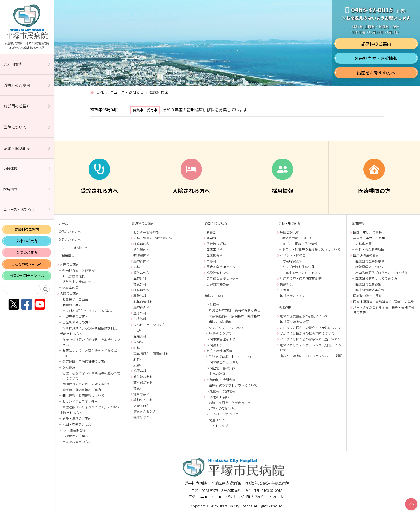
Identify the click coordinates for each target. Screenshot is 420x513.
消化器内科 (141, 249)
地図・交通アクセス (77, 424)
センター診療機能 (146, 232)
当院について (15, 127)
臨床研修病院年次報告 (372, 290)
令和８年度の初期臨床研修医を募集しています (205, 110)
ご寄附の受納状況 (222, 408)
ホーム (63, 223)
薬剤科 (211, 238)
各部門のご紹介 (17, 106)
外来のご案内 (27, 241)
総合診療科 (141, 394)
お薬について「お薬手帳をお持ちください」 (91, 353)
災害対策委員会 (218, 284)
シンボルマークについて (227, 327)
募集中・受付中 (145, 110)
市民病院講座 (292, 261)
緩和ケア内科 (143, 400)
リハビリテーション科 (149, 325)
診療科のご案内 (17, 85)
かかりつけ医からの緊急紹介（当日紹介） (310, 339)
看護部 (211, 232)
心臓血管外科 (143, 302)
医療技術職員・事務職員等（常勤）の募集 (384, 302)
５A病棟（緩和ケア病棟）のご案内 (87, 311)
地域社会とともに (293, 296)
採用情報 (10, 189)
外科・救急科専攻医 (370, 249)
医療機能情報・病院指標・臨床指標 (235, 316)
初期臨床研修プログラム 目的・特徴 (382, 273)
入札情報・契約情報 (221, 391)
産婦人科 (140, 336)
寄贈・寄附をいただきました (230, 402)
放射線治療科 (143, 382)
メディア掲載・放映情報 (300, 244)
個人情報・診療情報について (83, 395)
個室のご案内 (72, 305)
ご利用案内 (13, 64)
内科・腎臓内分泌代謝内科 (153, 238)
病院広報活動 (290, 232)
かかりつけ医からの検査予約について (307, 333)
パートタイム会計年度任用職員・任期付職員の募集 (384, 310)
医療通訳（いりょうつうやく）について (91, 407)
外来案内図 (70, 288)
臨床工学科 (215, 249)
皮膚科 (138, 365)
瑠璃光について (220, 333)
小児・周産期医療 (73, 430)
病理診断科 (141, 405)
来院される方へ (71, 413)
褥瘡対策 (286, 284)
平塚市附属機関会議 (221, 379)
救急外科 (140, 284)
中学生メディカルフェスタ (301, 273)
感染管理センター (219, 273)
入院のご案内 (27, 252)
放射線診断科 (143, 377)
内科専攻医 (363, 244)
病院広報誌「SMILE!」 (298, 238)
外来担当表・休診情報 (376, 58)
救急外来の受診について (80, 282)
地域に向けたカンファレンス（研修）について (310, 347)
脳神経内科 (141, 261)
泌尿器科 (140, 371)
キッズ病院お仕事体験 (298, 267)
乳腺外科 (140, 296)
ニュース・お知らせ (19, 209)
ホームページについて (223, 414)
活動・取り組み (17, 148)
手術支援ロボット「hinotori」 (231, 356)
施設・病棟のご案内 (77, 418)
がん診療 (69, 367)
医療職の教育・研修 (367, 296)
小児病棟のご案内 (75, 316)
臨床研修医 (141, 417)
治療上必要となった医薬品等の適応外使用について (91, 375)
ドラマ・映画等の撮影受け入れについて (311, 249)
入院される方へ (70, 240)
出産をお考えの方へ (27, 264)
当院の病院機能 (220, 322)
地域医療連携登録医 (294, 322)
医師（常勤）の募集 (367, 232)
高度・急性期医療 (219, 351)
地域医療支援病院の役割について (304, 316)
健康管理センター (146, 411)
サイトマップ (219, 426)
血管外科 (140, 278)
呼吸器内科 (141, 244)
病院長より (215, 345)
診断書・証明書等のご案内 (82, 390)
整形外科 (140, 313)
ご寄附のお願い (218, 397)
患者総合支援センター (223, 278)
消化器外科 (141, 273)
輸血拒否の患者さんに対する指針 (87, 384)
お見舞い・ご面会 (75, 299)
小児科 (138, 330)
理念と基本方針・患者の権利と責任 (235, 310)
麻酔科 (138, 359)
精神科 (138, 342)
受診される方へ (70, 232)
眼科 (137, 348)
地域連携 (10, 169)
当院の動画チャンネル (27, 276)
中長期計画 (217, 374)
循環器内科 (141, 255)
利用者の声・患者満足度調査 (301, 278)
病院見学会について (370, 267)
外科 (137, 267)
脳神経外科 (141, 307)
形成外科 (140, 319)
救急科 (138, 388)
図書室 (285, 290)
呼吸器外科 (141, 290)
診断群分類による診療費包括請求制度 (90, 328)
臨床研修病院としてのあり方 (376, 278)
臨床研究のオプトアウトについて (233, 385)
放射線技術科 (216, 244)
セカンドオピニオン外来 (80, 401)
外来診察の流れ (74, 276)
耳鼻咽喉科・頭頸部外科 (151, 353)
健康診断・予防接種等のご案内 (85, 361)
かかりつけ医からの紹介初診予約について (310, 327)
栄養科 (211, 261)
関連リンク (217, 420)
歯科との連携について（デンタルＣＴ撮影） (312, 356)
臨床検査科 (215, 255)
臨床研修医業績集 (368, 284)
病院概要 (213, 304)
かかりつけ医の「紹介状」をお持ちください (91, 342)
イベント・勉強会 (293, 255)
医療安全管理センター (223, 267)
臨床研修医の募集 (366, 255)
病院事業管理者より (221, 339)
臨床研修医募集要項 (370, 261)
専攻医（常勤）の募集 (369, 238)
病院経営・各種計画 (221, 368)
